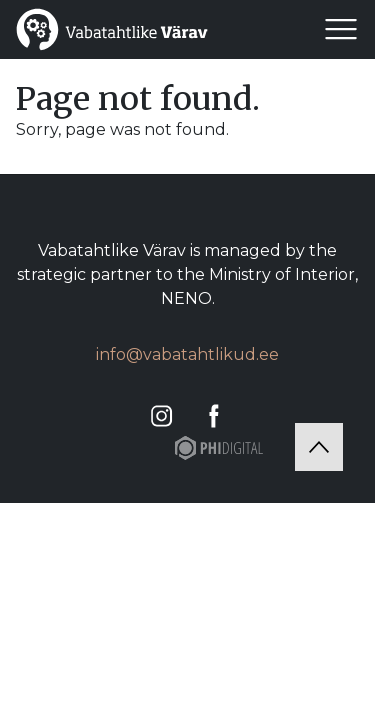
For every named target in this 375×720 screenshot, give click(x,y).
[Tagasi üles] (319, 447)
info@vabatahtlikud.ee (187, 354)
